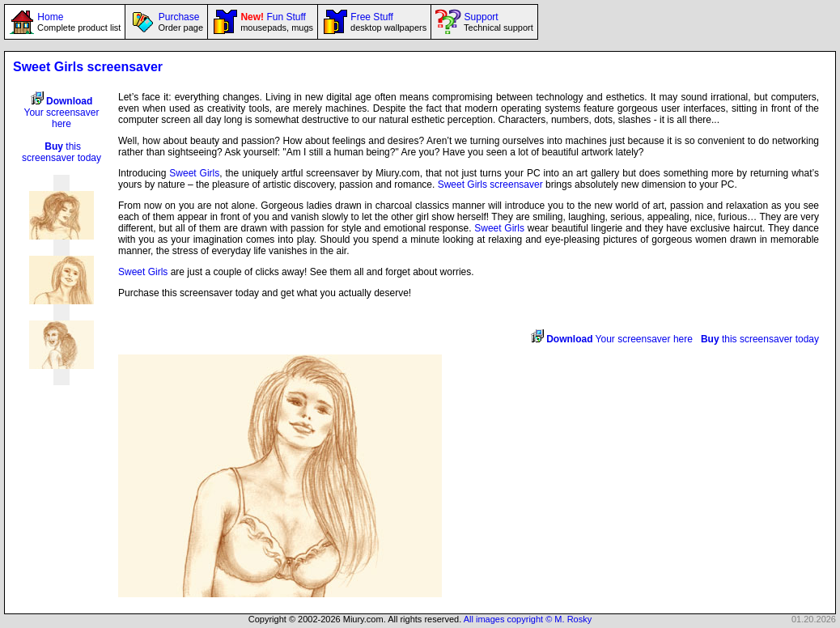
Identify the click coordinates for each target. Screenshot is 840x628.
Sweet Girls (194, 173)
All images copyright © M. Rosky (528, 619)
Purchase (179, 22)
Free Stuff (387, 22)
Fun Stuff (276, 22)
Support (497, 22)
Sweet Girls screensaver (490, 185)
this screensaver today (62, 152)
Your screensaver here (62, 112)
